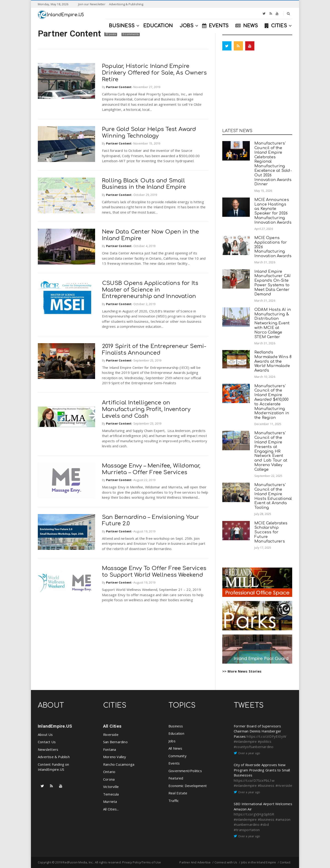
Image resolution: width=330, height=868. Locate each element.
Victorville (111, 787)
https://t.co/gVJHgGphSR (254, 814)
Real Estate (178, 793)
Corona (109, 779)
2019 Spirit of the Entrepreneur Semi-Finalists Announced (154, 350)
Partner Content (70, 33)
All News (175, 748)
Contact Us (47, 742)
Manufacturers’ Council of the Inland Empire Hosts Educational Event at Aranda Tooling (273, 496)
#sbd (265, 824)
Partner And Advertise (195, 862)
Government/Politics (185, 771)
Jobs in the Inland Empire (259, 862)
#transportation (247, 830)
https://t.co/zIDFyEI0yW (266, 736)
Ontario (109, 772)
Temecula (111, 794)
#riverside (284, 785)
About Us (45, 734)
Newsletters (48, 749)
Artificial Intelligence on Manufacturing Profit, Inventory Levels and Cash (146, 409)
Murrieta (110, 801)
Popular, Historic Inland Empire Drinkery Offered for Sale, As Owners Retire (154, 73)
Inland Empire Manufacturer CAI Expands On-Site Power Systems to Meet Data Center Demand (272, 283)
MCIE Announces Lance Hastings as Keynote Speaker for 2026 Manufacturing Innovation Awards (273, 211)
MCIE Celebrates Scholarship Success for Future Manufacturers (271, 532)
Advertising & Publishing (126, 4)
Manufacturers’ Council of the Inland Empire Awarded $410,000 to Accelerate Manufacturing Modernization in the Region (272, 402)
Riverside (111, 734)
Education (176, 733)
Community (177, 756)
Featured (176, 778)
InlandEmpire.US (55, 726)
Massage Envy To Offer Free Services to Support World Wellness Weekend (154, 572)
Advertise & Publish (54, 757)
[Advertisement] (257, 91)
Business (176, 726)
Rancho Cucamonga (119, 764)
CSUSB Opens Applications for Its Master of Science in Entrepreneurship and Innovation (150, 290)
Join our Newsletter (92, 4)
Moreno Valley (115, 757)
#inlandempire (245, 741)
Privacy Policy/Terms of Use (142, 862)
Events (174, 763)
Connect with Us (226, 862)
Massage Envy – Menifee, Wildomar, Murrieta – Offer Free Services (151, 469)
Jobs (172, 741)
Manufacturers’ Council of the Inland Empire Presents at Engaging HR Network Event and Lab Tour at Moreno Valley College (271, 451)
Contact (285, 862)
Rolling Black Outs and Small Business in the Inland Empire (144, 184)
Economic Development (188, 786)
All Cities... (111, 809)
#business (266, 785)
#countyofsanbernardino (254, 747)
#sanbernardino (247, 824)
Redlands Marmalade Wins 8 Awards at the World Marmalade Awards (273, 361)
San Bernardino (115, 742)
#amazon (283, 819)
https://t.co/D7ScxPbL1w (254, 780)
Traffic (174, 801)
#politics (265, 741)
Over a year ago (249, 753)
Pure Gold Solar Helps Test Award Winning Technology (149, 133)
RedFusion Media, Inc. (78, 862)
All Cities (112, 726)
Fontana (110, 749)
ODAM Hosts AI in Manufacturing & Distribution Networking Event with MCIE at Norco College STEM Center (273, 323)
